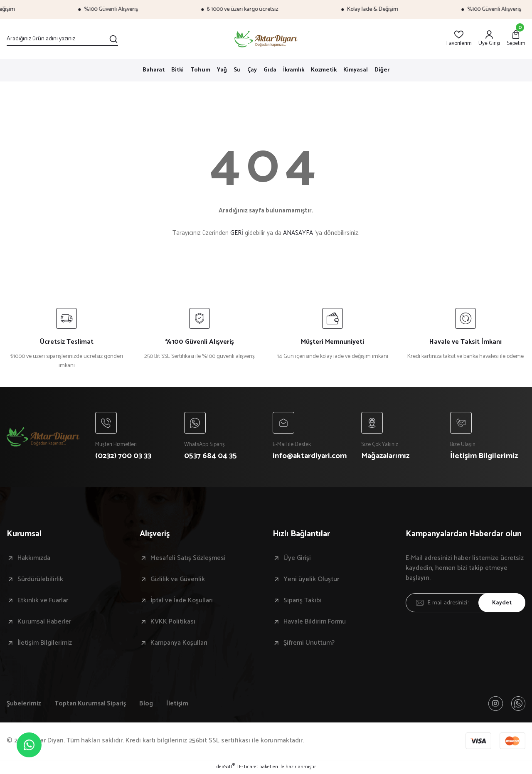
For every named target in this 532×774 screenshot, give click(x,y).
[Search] (62, 39)
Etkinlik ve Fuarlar (43, 601)
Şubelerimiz (24, 705)
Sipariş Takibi (303, 601)
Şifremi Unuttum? (309, 644)
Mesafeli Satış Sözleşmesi (188, 559)
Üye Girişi (297, 559)
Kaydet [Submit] (501, 603)
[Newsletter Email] (465, 604)
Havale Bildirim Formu (315, 623)
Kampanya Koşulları (179, 644)
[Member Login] (489, 39)
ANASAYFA (298, 233)
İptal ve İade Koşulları (182, 601)
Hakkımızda (34, 559)
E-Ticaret (249, 768)
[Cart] (516, 39)
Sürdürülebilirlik (40, 580)
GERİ (237, 233)
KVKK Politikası (173, 623)
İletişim (181, 705)
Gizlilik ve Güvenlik (178, 580)
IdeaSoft (225, 768)
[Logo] (266, 39)
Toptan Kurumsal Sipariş (92, 705)
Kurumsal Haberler (44, 623)
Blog (149, 705)
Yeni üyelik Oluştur (311, 580)
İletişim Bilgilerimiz (45, 644)
